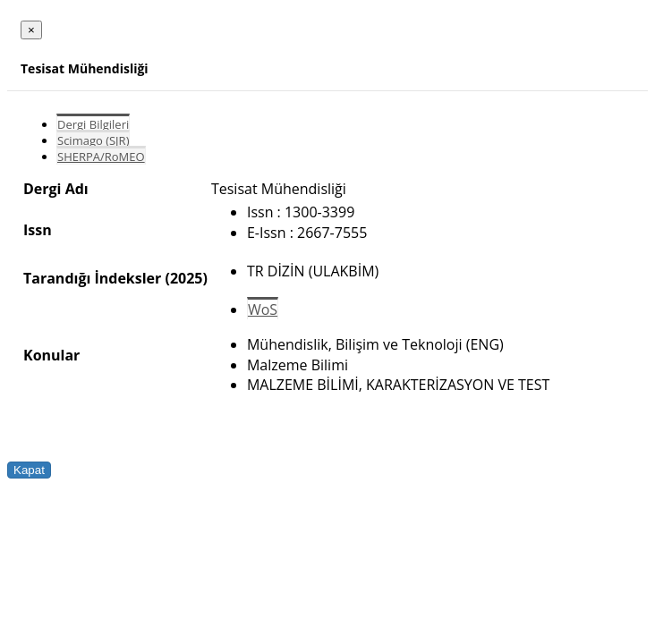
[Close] (31, 30)
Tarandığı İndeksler (92, 278)
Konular (51, 355)
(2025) (186, 278)
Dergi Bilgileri (93, 124)
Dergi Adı (56, 189)
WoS (263, 309)
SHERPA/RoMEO (101, 157)
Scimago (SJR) (93, 140)
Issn (38, 230)
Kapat (29, 470)
